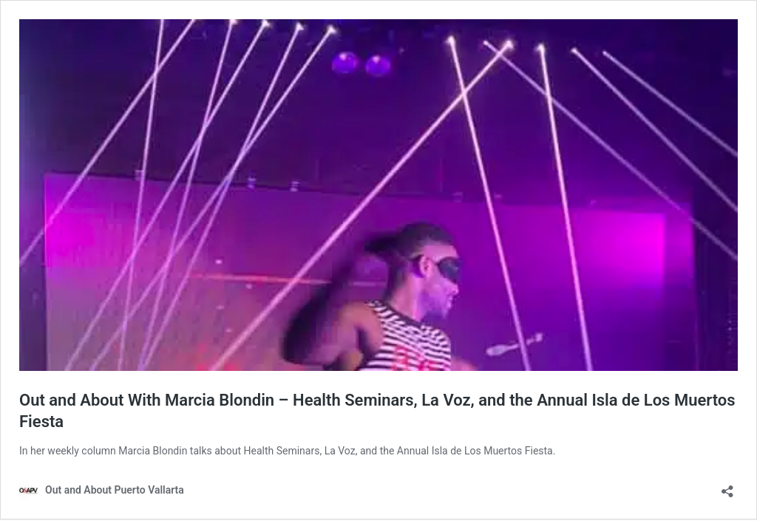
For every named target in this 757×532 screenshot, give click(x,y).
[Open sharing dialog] (727, 487)
